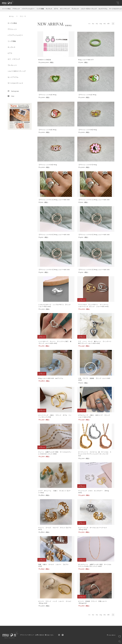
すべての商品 (7, 9)
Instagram (13, 91)
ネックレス (49, 9)
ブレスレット (75, 9)
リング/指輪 (40, 9)
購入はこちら (49, 635)
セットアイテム (103, 9)
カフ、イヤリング (65, 9)
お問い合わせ (40, 635)
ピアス (56, 9)
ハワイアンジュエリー (28, 9)
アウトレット (16, 9)
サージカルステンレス (15, 83)
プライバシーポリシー (27, 635)
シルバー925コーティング (89, 9)
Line (11, 96)
